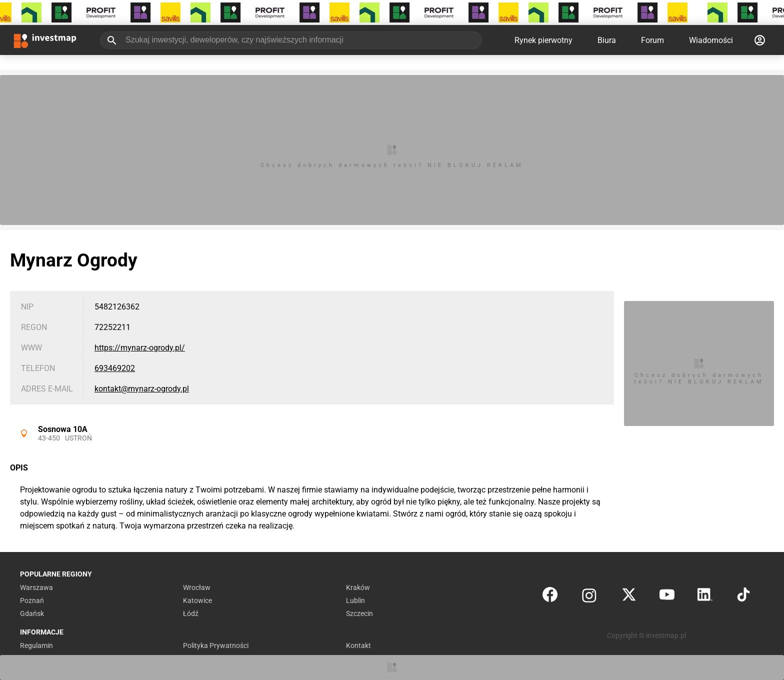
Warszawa (36, 587)
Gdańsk (32, 613)
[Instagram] (589, 597)
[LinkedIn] (705, 597)
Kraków (358, 587)
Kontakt (358, 645)
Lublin (355, 600)
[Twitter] (629, 597)
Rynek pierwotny (543, 40)
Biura (607, 40)
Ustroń (78, 438)
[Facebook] (550, 597)
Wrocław (197, 587)
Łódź (191, 613)
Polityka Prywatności (216, 645)
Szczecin (359, 613)
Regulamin (36, 645)
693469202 (115, 368)
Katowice (197, 600)
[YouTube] (667, 597)
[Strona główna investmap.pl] (45, 40)
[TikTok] (743, 597)
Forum (652, 40)
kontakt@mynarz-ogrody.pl (142, 389)
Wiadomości (711, 40)
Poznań (32, 600)
